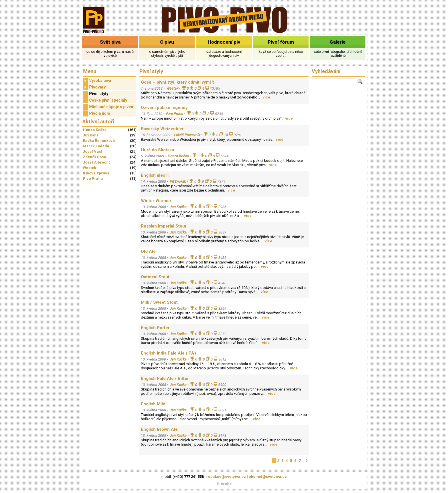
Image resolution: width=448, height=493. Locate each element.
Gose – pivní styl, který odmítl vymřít (177, 82)
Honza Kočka (95, 130)
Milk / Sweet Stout (159, 302)
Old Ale (148, 251)
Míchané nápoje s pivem (112, 107)
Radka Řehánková (99, 141)
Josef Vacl (93, 151)
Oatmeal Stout (155, 277)
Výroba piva (97, 81)
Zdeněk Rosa (94, 157)
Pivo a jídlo (100, 113)
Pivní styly (99, 94)
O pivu (167, 42)
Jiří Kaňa (91, 135)
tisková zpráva (96, 173)
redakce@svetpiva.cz (226, 477)
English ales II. (155, 175)
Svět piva (110, 42)
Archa (226, 484)
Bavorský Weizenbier (162, 129)
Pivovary (94, 87)
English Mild (153, 404)
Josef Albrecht (96, 162)
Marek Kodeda (96, 146)
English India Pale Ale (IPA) (168, 353)
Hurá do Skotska (157, 150)
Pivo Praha (93, 179)
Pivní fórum (281, 42)
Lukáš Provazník (187, 135)
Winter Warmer (156, 201)
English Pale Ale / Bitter (165, 379)
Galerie (338, 42)
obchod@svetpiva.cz (268, 477)
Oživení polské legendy (164, 108)
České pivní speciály (108, 100)
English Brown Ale (159, 429)
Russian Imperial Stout (164, 226)
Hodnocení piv (224, 42)
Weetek (89, 168)
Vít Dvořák (178, 181)
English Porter (155, 328)
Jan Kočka (178, 207)
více (266, 97)
